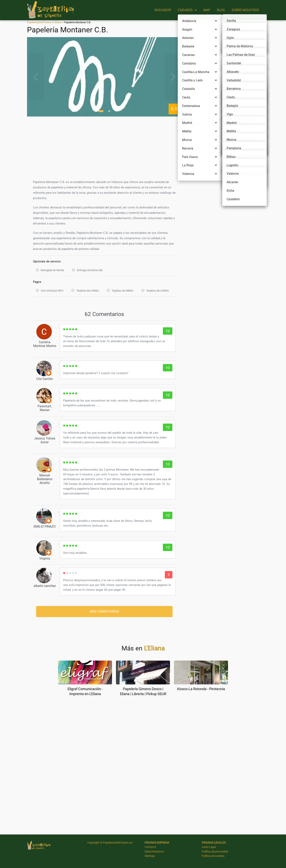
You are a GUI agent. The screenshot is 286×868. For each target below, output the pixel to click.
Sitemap (150, 856)
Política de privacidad (215, 852)
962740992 (201, 100)
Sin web (199, 110)
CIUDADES (185, 10)
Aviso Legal (209, 847)
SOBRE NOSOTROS (245, 10)
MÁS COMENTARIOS (104, 611)
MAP (207, 10)
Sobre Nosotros (154, 852)
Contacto (150, 847)
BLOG (221, 10)
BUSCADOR (163, 10)
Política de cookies (213, 856)
